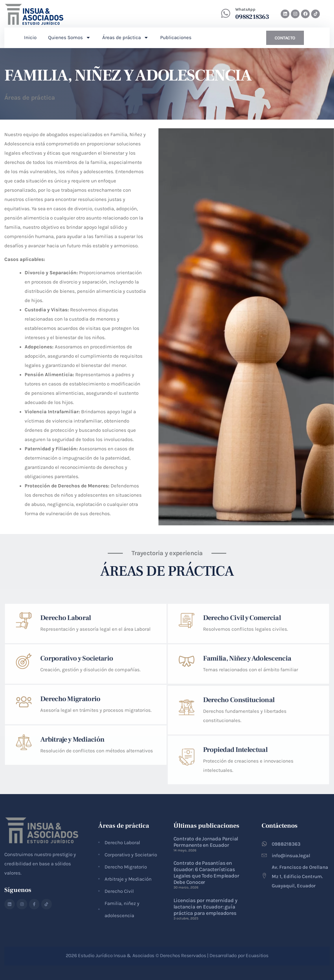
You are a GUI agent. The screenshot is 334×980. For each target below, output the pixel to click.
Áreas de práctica (125, 38)
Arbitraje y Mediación (72, 773)
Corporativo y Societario (77, 692)
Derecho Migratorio (70, 732)
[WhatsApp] (226, 13)
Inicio (30, 37)
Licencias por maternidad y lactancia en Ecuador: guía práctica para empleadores (206, 907)
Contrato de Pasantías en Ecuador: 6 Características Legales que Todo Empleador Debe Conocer (206, 873)
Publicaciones (176, 37)
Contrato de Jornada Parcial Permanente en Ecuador (206, 842)
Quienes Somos (69, 38)
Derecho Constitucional (239, 741)
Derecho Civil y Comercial (242, 651)
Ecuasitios (257, 955)
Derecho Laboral (66, 651)
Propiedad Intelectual (235, 791)
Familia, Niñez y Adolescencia (247, 692)
